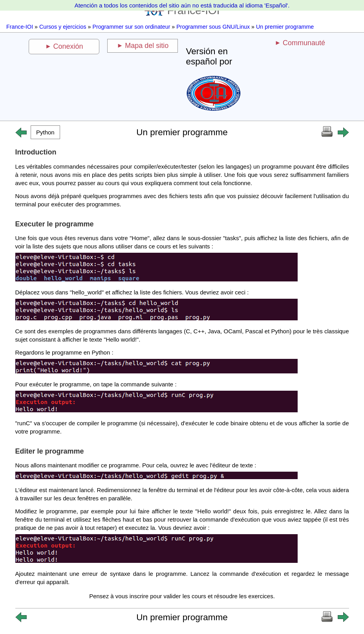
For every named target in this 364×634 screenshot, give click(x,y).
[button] (46, 132)
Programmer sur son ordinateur (131, 27)
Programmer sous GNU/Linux (213, 27)
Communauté (304, 43)
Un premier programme (285, 27)
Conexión (68, 46)
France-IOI (20, 27)
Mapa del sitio (147, 46)
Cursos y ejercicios (63, 27)
